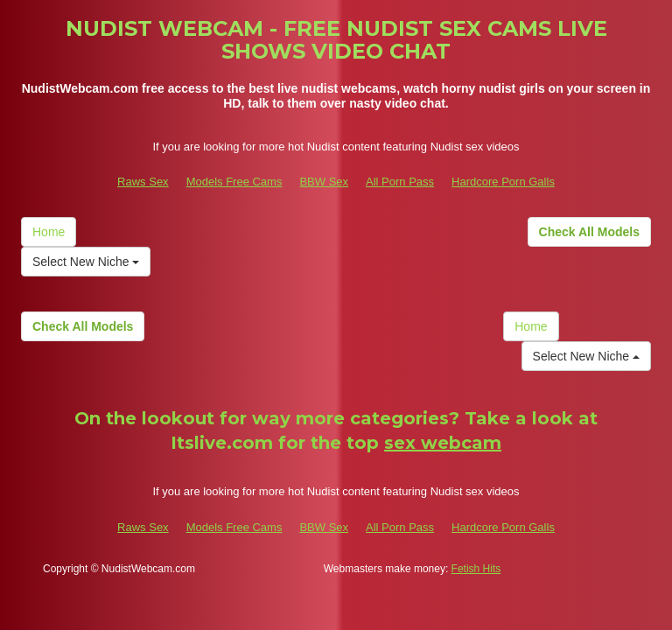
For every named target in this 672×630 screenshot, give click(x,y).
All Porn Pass (400, 182)
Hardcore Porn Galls (503, 182)
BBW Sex (324, 182)
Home (49, 232)
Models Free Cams (234, 182)
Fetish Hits (476, 569)
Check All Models (589, 232)
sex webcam (443, 443)
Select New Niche (86, 262)
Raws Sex (143, 182)
